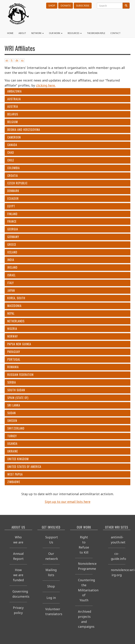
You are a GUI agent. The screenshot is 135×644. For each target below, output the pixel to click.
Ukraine (13, 451)
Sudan (12, 413)
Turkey (12, 436)
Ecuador (13, 199)
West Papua (15, 474)
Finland (12, 214)
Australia (14, 99)
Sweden (12, 421)
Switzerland (16, 428)
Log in (51, 598)
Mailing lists (51, 572)
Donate (66, 6)
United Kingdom (18, 459)
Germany (13, 237)
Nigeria (12, 329)
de (17, 60)
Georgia (13, 229)
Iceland (12, 252)
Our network (52, 556)
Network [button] (38, 33)
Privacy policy (18, 610)
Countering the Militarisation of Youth (85, 590)
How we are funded (18, 575)
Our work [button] (56, 33)
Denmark (13, 191)
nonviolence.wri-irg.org (118, 572)
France (12, 222)
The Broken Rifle (96, 33)
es (22, 60)
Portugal (14, 360)
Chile (11, 160)
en (7, 60)
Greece (12, 245)
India (11, 260)
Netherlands (16, 321)
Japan (11, 291)
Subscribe (83, 6)
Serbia (12, 382)
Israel (11, 275)
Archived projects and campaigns (85, 619)
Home (10, 33)
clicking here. (46, 85)
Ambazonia (15, 91)
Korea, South (16, 298)
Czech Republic (17, 183)
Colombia (14, 168)
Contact (115, 33)
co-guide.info (118, 556)
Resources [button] (75, 33)
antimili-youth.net (118, 540)
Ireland (12, 268)
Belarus (13, 114)
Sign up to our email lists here (68, 502)
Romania (13, 367)
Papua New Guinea (19, 344)
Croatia (13, 176)
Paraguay (14, 352)
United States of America (24, 467)
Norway (13, 336)
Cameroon (14, 137)
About (22, 33)
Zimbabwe (14, 482)
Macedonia (14, 306)
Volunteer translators (53, 612)
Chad (11, 153)
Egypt (11, 206)
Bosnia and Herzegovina (24, 130)
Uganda (12, 444)
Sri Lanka (14, 405)
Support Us (52, 540)
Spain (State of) (18, 398)
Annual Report (18, 556)
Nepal (11, 314)
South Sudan (16, 390)
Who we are (18, 540)
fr (12, 60)
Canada (12, 145)
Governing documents (20, 594)
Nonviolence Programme (85, 566)
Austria (13, 107)
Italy (11, 283)
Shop (52, 6)
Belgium (13, 122)
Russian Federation (20, 375)
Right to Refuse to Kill (84, 545)
